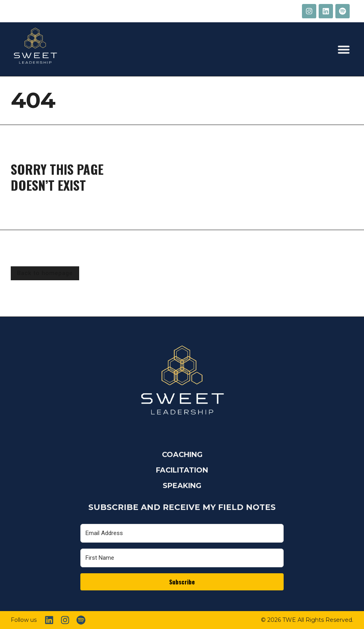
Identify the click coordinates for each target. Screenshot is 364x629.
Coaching (182, 455)
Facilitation (182, 470)
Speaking (182, 486)
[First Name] (182, 558)
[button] (344, 49)
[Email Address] (182, 533)
